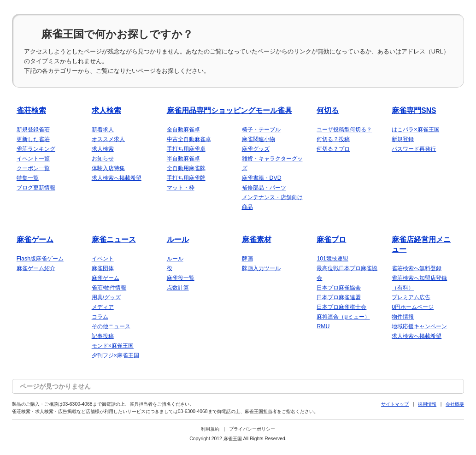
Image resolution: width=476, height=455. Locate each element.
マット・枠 (181, 188)
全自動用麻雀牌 (186, 168)
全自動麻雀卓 (183, 130)
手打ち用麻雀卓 (186, 149)
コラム (100, 317)
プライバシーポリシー (252, 429)
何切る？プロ (333, 149)
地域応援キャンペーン (419, 326)
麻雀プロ (331, 239)
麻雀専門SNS (414, 110)
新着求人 (103, 130)
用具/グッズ (106, 297)
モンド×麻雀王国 (113, 346)
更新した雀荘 (33, 139)
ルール (178, 239)
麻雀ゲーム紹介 (36, 268)
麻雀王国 (233, 439)
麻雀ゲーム (35, 239)
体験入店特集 (108, 168)
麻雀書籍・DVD (262, 178)
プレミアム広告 (411, 297)
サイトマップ (395, 404)
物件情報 (403, 317)
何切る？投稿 (333, 139)
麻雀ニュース (114, 239)
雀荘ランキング (36, 149)
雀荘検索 (31, 110)
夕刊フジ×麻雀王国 (115, 355)
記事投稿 (103, 336)
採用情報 (427, 404)
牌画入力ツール (261, 268)
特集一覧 (28, 178)
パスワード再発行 (414, 149)
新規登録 (403, 139)
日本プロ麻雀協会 (339, 288)
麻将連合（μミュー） (343, 317)
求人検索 (106, 110)
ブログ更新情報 (36, 188)
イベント (103, 259)
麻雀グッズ (256, 149)
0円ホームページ (413, 307)
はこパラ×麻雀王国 (415, 130)
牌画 (247, 259)
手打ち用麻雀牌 (186, 178)
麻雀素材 (257, 239)
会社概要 (455, 404)
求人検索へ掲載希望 (117, 178)
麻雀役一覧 (181, 278)
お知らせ (103, 159)
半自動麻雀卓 (183, 159)
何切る (328, 110)
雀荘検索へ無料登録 (417, 268)
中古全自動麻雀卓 (189, 139)
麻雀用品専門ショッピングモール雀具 (229, 110)
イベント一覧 (33, 159)
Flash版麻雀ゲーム (40, 259)
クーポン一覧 (33, 168)
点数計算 (178, 288)
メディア (103, 307)
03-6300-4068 (78, 404)
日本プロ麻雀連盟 (339, 297)
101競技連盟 (332, 259)
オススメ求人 (108, 139)
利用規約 (210, 429)
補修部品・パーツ (264, 188)
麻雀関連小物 (259, 139)
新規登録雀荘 (33, 130)
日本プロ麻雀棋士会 (341, 307)
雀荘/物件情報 (109, 288)
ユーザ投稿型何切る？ (344, 130)
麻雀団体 (103, 268)
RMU (323, 326)
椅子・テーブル (261, 130)
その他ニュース (111, 326)
